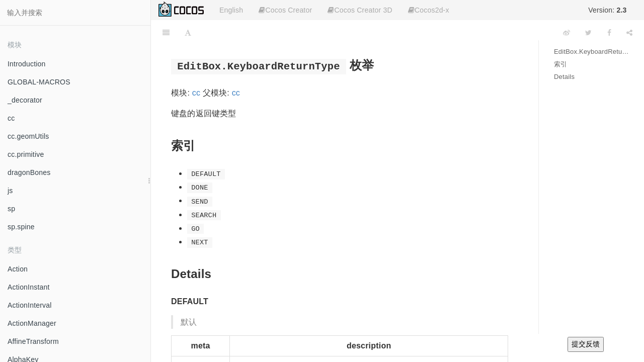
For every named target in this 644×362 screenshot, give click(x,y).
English (231, 10)
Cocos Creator (285, 10)
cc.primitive (26, 154)
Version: (607, 10)
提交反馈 (586, 344)
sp (11, 209)
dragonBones (29, 172)
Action (18, 269)
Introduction (27, 64)
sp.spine (21, 227)
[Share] (629, 33)
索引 (560, 64)
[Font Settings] (188, 33)
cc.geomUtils (28, 136)
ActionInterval (30, 305)
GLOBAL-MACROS (39, 82)
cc (11, 118)
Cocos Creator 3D (360, 10)
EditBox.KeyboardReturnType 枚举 (591, 52)
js (10, 191)
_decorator (25, 100)
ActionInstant (29, 287)
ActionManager (32, 323)
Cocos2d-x (429, 10)
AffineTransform (33, 341)
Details (564, 77)
